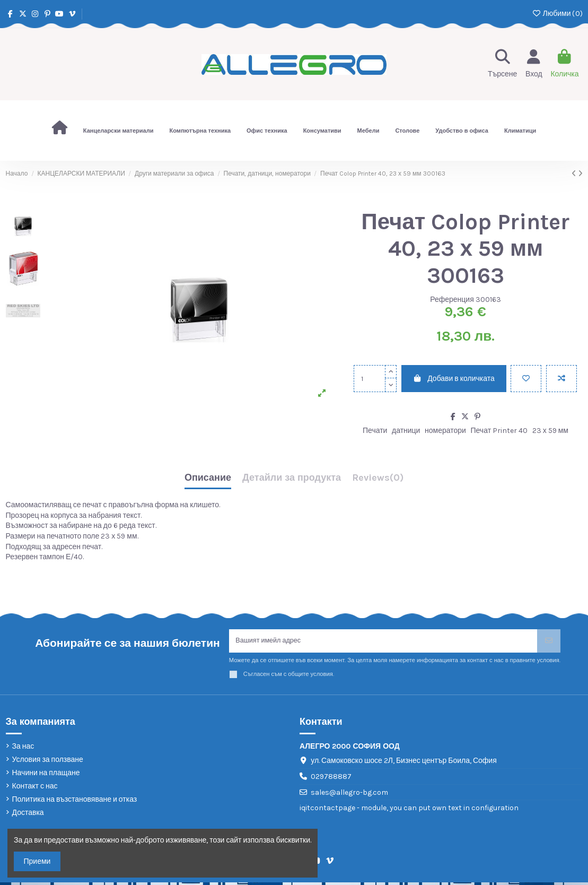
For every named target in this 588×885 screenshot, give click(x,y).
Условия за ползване (48, 762)
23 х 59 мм (550, 431)
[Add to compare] (561, 379)
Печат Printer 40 (499, 431)
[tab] (378, 480)
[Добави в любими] (526, 379)
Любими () (557, 14)
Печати (375, 431)
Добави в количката (454, 379)
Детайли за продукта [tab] (292, 478)
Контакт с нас (35, 789)
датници (406, 431)
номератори (445, 431)
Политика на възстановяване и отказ (75, 802)
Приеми (37, 861)
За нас (23, 748)
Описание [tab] (208, 478)
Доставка (28, 815)
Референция (452, 300)
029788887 (331, 779)
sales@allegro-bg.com (349, 795)
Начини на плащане (46, 775)
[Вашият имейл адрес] (383, 642)
